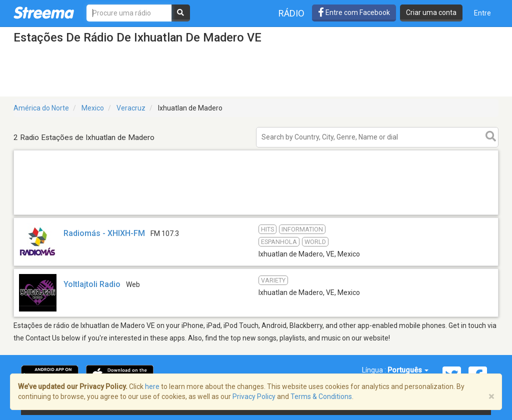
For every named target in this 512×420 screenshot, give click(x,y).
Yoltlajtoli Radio (92, 284)
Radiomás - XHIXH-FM (104, 233)
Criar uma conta (431, 12)
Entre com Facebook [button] (354, 12)
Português (408, 370)
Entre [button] (482, 13)
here (152, 386)
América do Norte (41, 108)
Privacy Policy (254, 396)
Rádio (291, 13)
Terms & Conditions (321, 396)
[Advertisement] (256, 214)
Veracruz (131, 108)
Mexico (93, 108)
